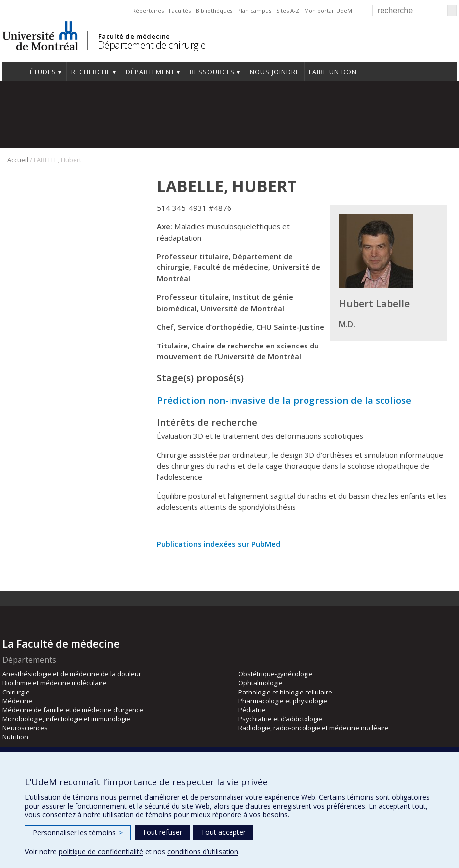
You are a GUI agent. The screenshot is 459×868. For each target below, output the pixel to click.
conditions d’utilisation (203, 851)
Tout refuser (162, 832)
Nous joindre (275, 72)
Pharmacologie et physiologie (283, 701)
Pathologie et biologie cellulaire (285, 692)
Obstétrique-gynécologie (276, 674)
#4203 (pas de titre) (14, 72)
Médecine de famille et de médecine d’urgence (73, 710)
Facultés (180, 11)
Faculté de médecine (134, 36)
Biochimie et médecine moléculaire (55, 683)
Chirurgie (16, 692)
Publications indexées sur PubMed (219, 544)
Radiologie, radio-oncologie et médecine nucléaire (314, 728)
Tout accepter (223, 832)
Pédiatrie (252, 710)
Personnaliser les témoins (78, 832)
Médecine (17, 701)
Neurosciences (25, 728)
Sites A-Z (288, 11)
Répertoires (148, 11)
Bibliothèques (214, 11)
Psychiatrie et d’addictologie (280, 719)
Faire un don (333, 72)
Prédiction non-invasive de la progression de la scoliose (284, 400)
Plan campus (254, 11)
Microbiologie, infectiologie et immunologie (66, 719)
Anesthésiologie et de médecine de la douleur (72, 674)
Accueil (18, 160)
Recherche (91, 72)
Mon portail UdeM (328, 11)
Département (150, 72)
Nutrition (15, 737)
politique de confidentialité (101, 851)
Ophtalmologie (261, 683)
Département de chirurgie (152, 45)
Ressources (212, 72)
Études (43, 72)
